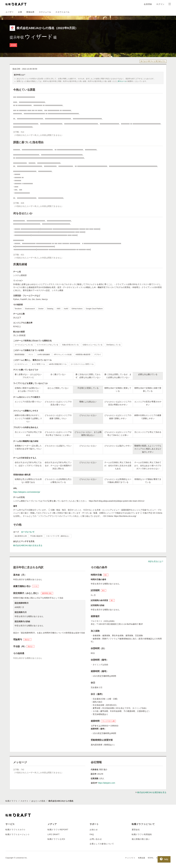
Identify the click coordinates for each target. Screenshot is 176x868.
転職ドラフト (12, 801)
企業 (20, 12)
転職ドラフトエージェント (18, 834)
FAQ (92, 834)
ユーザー (10, 12)
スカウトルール (62, 12)
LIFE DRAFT (54, 834)
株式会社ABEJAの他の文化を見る (28, 545)
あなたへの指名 (38, 801)
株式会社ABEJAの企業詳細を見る (153, 61)
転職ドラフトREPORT (58, 830)
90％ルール (122, 81)
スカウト (25, 801)
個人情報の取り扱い (141, 839)
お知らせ (94, 830)
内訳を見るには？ (156, 561)
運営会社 (136, 830)
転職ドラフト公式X (56, 839)
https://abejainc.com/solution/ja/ (27, 492)
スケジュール (45, 12)
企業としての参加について (102, 844)
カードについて (28, 532)
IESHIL (151, 858)
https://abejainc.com (106, 783)
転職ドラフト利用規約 (142, 834)
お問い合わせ (96, 839)
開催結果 (30, 12)
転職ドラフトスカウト (16, 830)
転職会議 (142, 858)
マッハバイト (130, 858)
